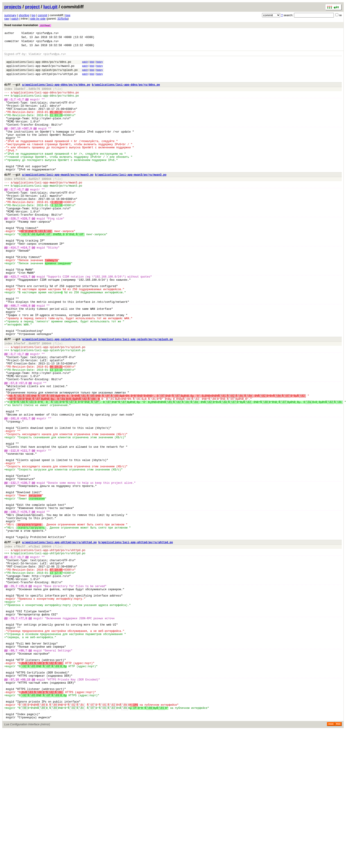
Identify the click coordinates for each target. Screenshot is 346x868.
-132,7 (14, 572)
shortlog (24, 15)
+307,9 (27, 145)
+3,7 (21, 110)
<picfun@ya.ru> (47, 34)
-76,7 (13, 735)
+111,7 (25, 533)
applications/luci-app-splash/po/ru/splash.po (42, 75)
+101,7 (25, 494)
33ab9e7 (20, 97)
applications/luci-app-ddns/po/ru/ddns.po (39, 66)
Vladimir (28, 34)
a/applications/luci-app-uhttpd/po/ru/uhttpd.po (59, 643)
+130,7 (25, 572)
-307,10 (15, 145)
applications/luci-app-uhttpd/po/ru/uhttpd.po (42, 80)
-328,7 (14, 253)
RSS (338, 862)
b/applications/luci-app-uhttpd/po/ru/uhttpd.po (136, 643)
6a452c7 (34, 205)
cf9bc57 (20, 648)
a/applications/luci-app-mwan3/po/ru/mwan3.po (58, 200)
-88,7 (13, 774)
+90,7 (23, 774)
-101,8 (14, 494)
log (33, 15)
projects (13, 7)
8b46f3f (34, 403)
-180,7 (14, 607)
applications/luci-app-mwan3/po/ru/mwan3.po (40, 71)
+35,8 (23, 696)
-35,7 (13, 696)
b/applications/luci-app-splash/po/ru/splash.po (136, 399)
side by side (38, 19)
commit (43, 15)
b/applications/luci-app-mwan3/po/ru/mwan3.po (131, 200)
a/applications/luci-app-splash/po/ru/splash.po (59, 399)
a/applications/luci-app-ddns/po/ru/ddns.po (56, 92)
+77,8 (23, 735)
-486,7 (14, 358)
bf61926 (20, 205)
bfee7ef (20, 403)
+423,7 (25, 323)
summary (10, 15)
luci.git (50, 7)
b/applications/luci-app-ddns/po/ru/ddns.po (126, 92)
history (99, 65)
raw (7, 19)
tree (68, 15)
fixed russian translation (28, 25)
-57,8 (13, 451)
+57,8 (23, 451)
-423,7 (14, 323)
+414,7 (25, 288)
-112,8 (14, 533)
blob (92, 65)
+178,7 (25, 607)
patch (15, 19)
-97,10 (14, 809)
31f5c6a (63, 19)
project (32, 7)
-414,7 (14, 288)
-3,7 (12, 110)
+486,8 (25, 358)
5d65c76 (34, 97)
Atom (331, 862)
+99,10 (25, 809)
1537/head (45, 25)
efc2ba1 (34, 648)
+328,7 (25, 253)
